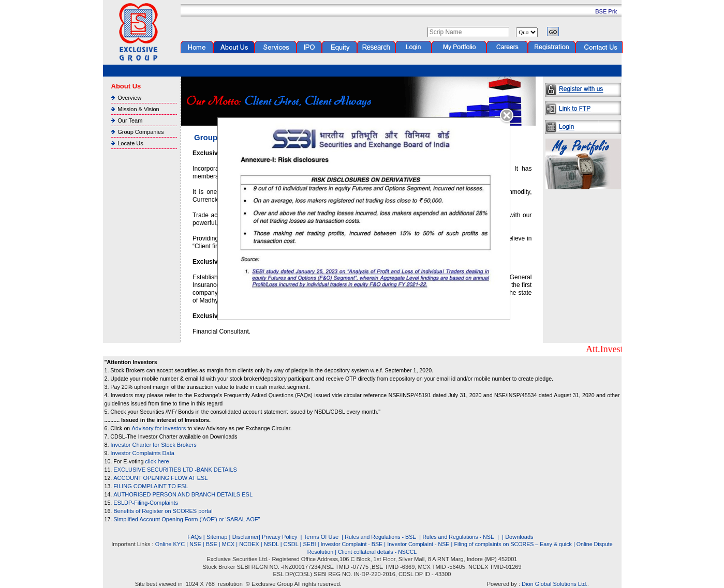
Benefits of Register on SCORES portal (163, 511)
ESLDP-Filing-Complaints (146, 503)
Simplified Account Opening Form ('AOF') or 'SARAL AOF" (187, 519)
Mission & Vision (138, 109)
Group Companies (141, 132)
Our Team (130, 120)
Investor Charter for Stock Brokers (153, 445)
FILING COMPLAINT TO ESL (151, 486)
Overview (129, 98)
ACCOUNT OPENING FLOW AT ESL (160, 478)
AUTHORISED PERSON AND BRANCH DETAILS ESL (183, 494)
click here (157, 461)
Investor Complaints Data (142, 453)
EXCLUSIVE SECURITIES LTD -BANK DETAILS (175, 470)
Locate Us (130, 143)
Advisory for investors (159, 428)
